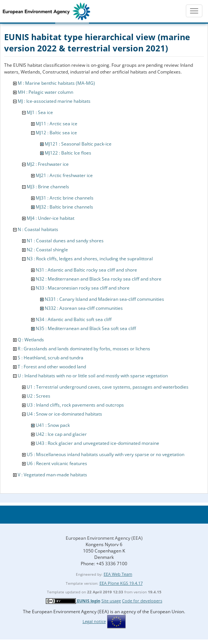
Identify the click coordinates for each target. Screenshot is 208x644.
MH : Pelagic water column (45, 92)
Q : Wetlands (31, 340)
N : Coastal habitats (38, 229)
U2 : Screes (38, 396)
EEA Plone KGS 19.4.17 (121, 583)
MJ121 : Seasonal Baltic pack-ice (78, 144)
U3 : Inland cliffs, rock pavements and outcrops (75, 405)
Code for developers (142, 601)
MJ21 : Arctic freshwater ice (64, 175)
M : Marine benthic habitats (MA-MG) (56, 83)
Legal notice (94, 621)
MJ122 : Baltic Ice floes (68, 153)
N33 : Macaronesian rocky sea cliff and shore (83, 288)
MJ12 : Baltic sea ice (56, 133)
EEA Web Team (118, 574)
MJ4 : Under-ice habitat (50, 218)
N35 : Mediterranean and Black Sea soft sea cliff (86, 328)
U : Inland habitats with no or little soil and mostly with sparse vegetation (93, 376)
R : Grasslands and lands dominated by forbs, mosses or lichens (84, 349)
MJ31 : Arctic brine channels (65, 198)
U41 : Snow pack (53, 425)
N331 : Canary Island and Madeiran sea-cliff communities (104, 299)
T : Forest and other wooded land (52, 367)
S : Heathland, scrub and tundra (50, 358)
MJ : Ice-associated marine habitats (54, 101)
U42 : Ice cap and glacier (61, 434)
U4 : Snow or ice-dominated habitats (64, 414)
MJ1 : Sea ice (40, 112)
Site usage (111, 601)
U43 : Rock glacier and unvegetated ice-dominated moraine (97, 443)
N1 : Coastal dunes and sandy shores (65, 241)
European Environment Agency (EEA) (104, 538)
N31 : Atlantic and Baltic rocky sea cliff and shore (86, 270)
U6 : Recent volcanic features (57, 463)
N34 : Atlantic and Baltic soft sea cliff (74, 319)
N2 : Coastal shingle (47, 250)
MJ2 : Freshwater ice (48, 164)
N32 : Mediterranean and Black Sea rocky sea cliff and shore (99, 279)
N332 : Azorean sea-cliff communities (84, 308)
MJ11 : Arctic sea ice (57, 124)
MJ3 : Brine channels (48, 187)
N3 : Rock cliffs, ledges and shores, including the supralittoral (90, 259)
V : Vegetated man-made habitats (52, 475)
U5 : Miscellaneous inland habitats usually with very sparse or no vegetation (106, 454)
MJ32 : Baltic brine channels (64, 207)
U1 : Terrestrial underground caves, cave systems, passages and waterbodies (108, 387)
